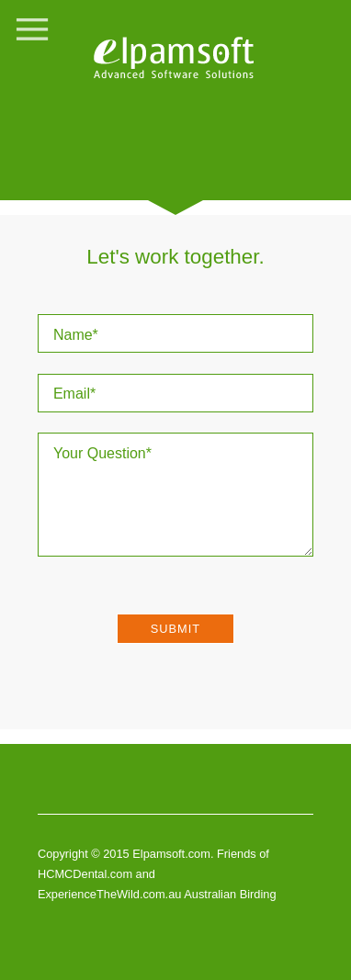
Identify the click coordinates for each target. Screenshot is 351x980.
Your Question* (175, 495)
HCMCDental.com (87, 874)
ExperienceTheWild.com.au (109, 894)
